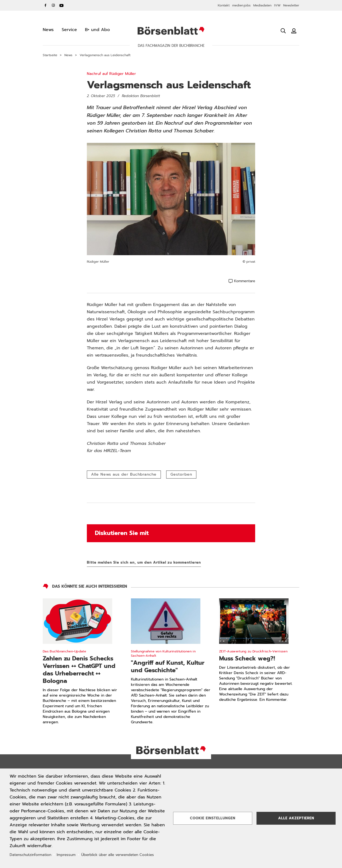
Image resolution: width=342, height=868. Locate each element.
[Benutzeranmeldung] (294, 31)
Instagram (53, 5)
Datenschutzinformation (30, 855)
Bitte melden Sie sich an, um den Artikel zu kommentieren (144, 562)
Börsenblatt (171, 31)
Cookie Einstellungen (213, 818)
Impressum (66, 855)
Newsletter (291, 5)
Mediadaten (262, 5)
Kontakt (224, 5)
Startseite (50, 55)
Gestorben (181, 474)
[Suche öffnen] (283, 31)
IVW (277, 5)
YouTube (61, 5)
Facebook (45, 5)
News (68, 55)
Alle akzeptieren (296, 818)
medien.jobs (241, 5)
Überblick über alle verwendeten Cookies (118, 855)
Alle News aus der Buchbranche (124, 474)
